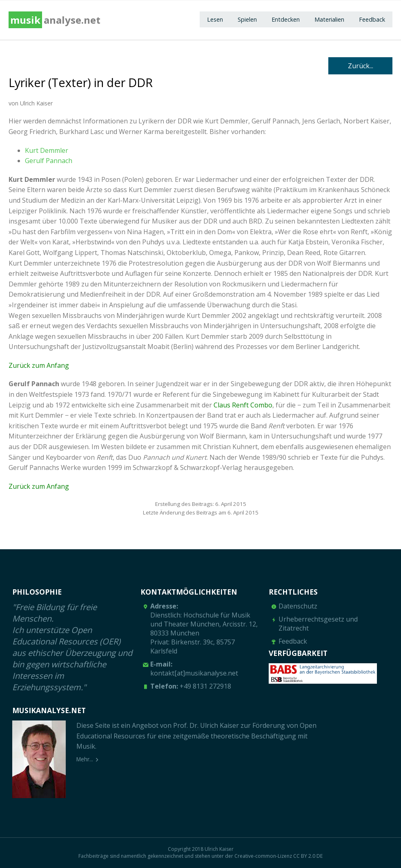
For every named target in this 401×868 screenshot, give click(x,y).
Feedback (372, 19)
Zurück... (361, 66)
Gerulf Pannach (49, 161)
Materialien (329, 19)
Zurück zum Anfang (39, 365)
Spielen (247, 19)
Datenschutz (298, 606)
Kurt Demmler (47, 150)
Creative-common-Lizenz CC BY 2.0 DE (278, 856)
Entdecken (286, 19)
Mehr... (85, 759)
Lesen (215, 19)
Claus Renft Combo (243, 405)
